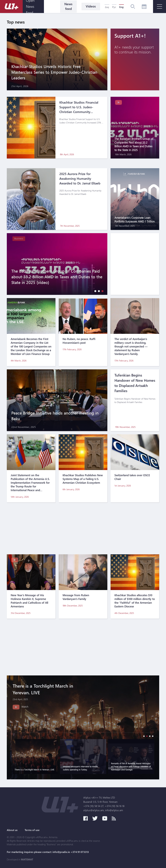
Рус (114, 7)
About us (12, 830)
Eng (121, 7)
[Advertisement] (83, 528)
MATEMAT (27, 859)
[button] (95, 291)
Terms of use (32, 830)
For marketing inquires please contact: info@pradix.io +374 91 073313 (48, 852)
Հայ (107, 7)
